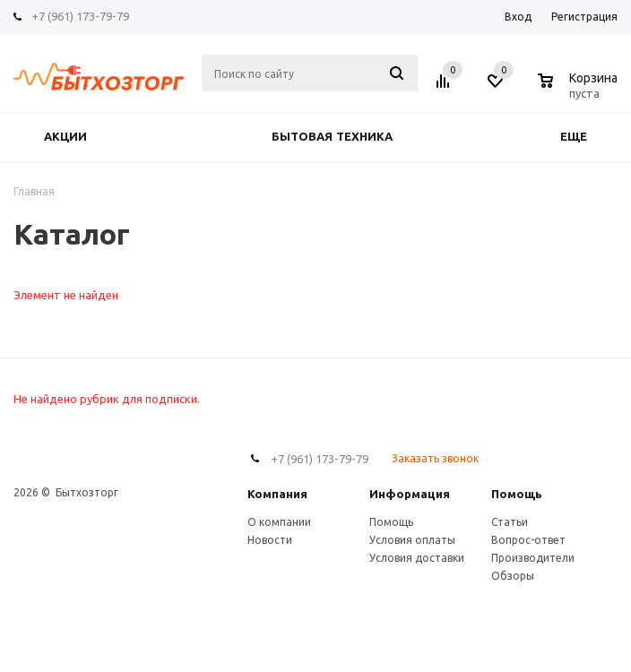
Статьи (510, 522)
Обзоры (513, 576)
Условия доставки (417, 558)
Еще (582, 137)
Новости (270, 540)
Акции (65, 137)
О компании (279, 522)
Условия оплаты (412, 540)
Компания (277, 494)
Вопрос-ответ (528, 540)
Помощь (517, 494)
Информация (410, 494)
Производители (533, 558)
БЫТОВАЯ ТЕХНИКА (332, 137)
